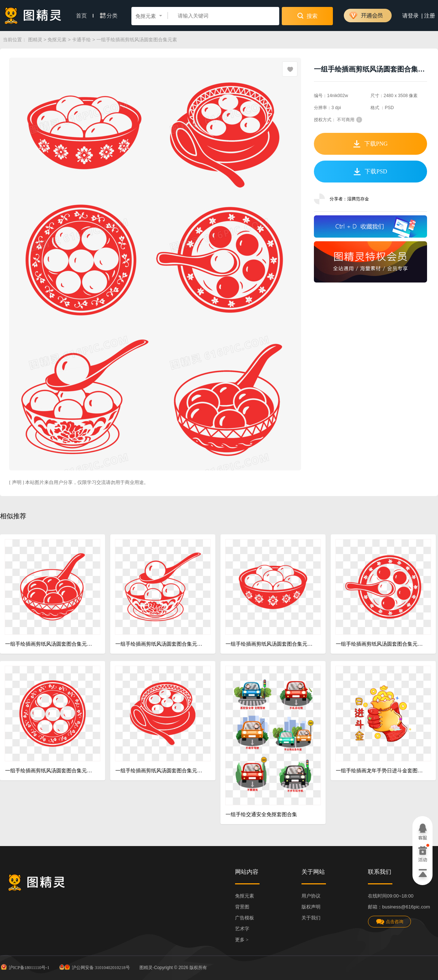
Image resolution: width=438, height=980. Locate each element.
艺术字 (242, 929)
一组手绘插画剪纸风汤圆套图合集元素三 (381, 644)
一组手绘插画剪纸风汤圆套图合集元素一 (50, 644)
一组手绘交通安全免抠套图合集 (261, 814)
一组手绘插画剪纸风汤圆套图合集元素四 (50, 771)
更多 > (242, 940)
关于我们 (311, 918)
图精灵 (35, 40)
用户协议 (311, 896)
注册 (430, 16)
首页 (85, 16)
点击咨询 (389, 922)
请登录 (410, 16)
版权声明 (311, 907)
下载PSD (370, 172)
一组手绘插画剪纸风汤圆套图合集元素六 (270, 644)
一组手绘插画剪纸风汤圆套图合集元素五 (160, 771)
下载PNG (370, 144)
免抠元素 (57, 40)
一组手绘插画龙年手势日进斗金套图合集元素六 (381, 771)
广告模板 (245, 918)
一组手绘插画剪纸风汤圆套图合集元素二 (160, 644)
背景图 (242, 907)
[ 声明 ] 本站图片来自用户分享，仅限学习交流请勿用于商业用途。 (79, 482)
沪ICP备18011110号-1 (25, 967)
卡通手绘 (81, 40)
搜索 (308, 16)
